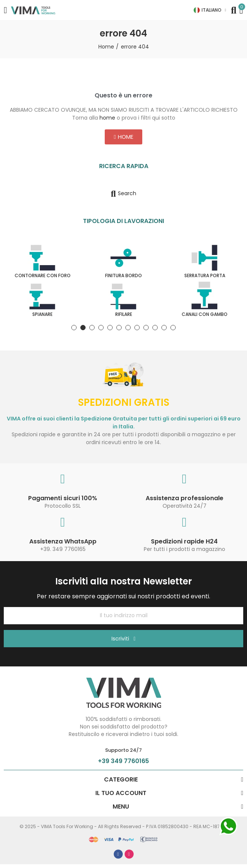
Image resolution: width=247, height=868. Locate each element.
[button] (123, 137)
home (107, 118)
